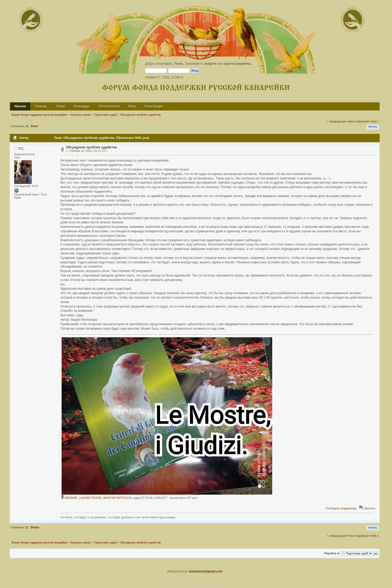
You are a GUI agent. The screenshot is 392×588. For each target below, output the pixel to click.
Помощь (41, 106)
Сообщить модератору (341, 508)
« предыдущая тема (340, 121)
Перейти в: (332, 553)
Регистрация (153, 106)
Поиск (60, 106)
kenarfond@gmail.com (206, 571)
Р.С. (21, 149)
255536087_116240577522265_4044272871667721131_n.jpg (100, 498)
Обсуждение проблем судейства (91, 147)
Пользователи (109, 106)
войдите (210, 64)
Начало (20, 106)
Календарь (82, 106)
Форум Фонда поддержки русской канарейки (196, 88)
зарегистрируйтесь (237, 64)
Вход (132, 106)
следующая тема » (366, 121)
